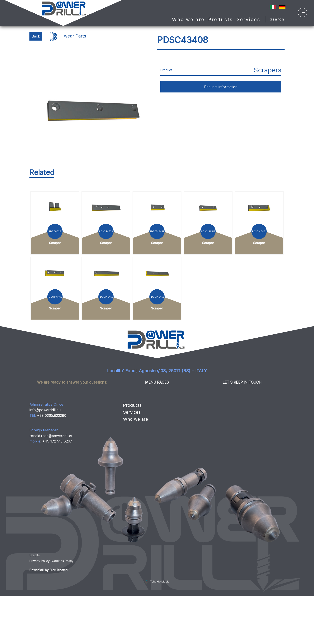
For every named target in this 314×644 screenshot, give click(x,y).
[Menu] (303, 14)
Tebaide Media (157, 582)
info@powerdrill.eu (45, 410)
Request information (221, 87)
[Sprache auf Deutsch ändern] (282, 6)
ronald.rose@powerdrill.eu (51, 436)
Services (248, 20)
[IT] (273, 6)
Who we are (188, 20)
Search (279, 19)
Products (132, 405)
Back (36, 36)
